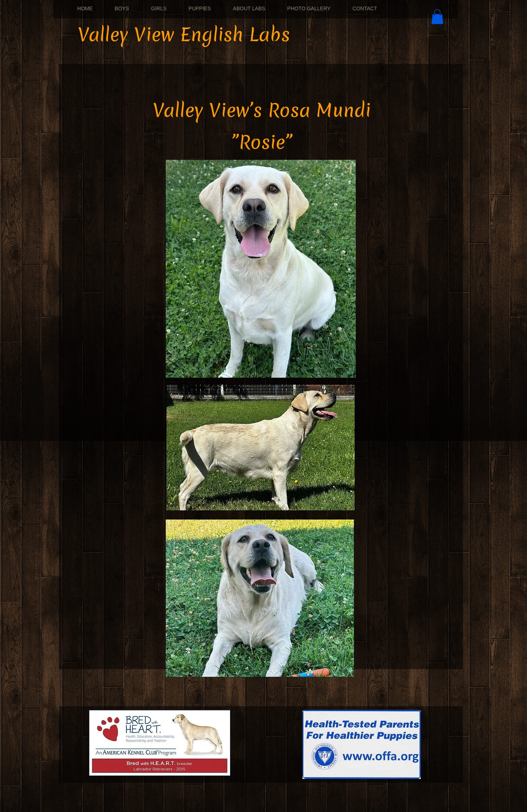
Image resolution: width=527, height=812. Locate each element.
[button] (437, 17)
